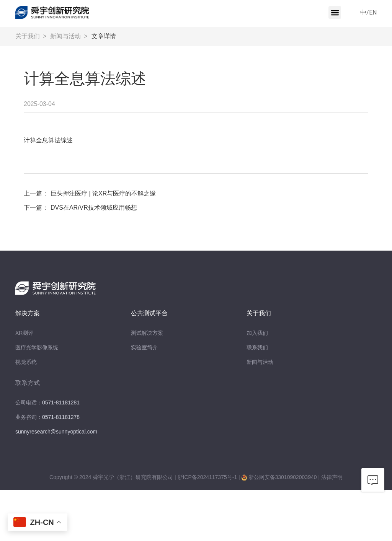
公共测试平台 (149, 313)
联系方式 (28, 383)
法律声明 (332, 477)
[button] (335, 12)
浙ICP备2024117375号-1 (207, 477)
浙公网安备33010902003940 (283, 477)
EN (373, 12)
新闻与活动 (65, 36)
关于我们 (28, 36)
